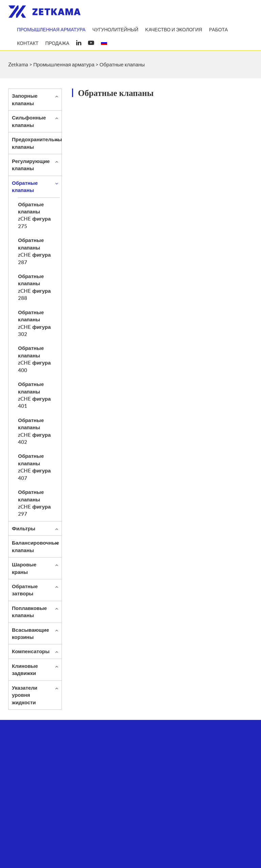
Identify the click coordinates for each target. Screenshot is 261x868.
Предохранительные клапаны (38, 143)
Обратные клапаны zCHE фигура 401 (34, 395)
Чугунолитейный (115, 30)
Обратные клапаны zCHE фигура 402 (34, 431)
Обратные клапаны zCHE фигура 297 (34, 503)
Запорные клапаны (25, 99)
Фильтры (24, 528)
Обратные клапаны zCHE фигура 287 (34, 251)
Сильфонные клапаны (29, 121)
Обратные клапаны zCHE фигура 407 (34, 467)
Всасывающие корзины (30, 633)
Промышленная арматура (51, 30)
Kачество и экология (174, 30)
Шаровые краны (24, 568)
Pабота (219, 30)
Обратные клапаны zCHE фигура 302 (34, 323)
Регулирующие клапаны (31, 165)
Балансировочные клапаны (36, 546)
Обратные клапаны (25, 186)
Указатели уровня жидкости (25, 695)
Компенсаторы (31, 651)
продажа (57, 43)
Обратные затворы (25, 590)
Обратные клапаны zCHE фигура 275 (34, 215)
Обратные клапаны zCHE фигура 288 (34, 287)
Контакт (28, 43)
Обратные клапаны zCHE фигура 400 (34, 359)
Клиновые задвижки (25, 669)
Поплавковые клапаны (29, 612)
